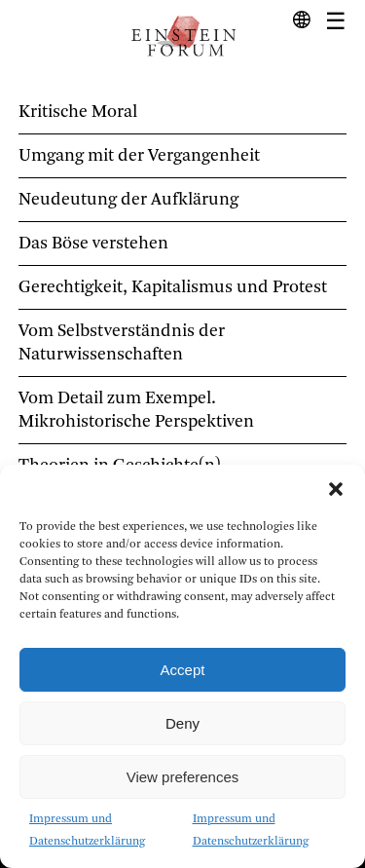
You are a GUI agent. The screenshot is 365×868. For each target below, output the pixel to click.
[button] (336, 489)
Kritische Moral (78, 112)
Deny (182, 723)
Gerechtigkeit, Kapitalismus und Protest (173, 287)
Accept (183, 670)
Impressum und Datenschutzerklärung (87, 830)
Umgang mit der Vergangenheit (139, 156)
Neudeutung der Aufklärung (128, 200)
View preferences (183, 777)
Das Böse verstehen (93, 244)
